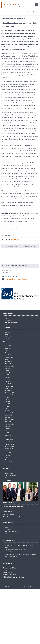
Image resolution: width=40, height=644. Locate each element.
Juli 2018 (7, 455)
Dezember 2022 (9, 362)
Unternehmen (9, 473)
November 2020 (9, 393)
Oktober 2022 (9, 364)
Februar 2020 (9, 413)
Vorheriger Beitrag (11, 246)
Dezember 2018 (9, 444)
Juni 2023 (8, 350)
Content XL (8, 339)
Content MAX (9, 336)
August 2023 (9, 346)
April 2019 (8, 435)
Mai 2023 (8, 353)
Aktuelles (7, 332)
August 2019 (9, 426)
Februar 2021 (9, 386)
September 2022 (10, 366)
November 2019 (9, 419)
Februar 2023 (9, 357)
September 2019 (10, 424)
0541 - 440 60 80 (11, 276)
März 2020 (8, 411)
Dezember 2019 (9, 417)
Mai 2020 (8, 406)
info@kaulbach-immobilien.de (16, 279)
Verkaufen (8, 478)
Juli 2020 (7, 402)
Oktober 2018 (9, 448)
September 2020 (10, 397)
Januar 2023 (8, 359)
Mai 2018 (8, 460)
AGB (6, 325)
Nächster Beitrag (30, 246)
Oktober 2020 (9, 395)
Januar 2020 (8, 415)
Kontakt (7, 318)
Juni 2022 (8, 373)
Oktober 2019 (9, 422)
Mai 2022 (8, 375)
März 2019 (8, 437)
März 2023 (8, 355)
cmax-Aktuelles (15, 239)
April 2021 (8, 382)
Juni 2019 (8, 431)
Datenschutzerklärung (11, 323)
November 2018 (9, 446)
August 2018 (9, 453)
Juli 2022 (7, 370)
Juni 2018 (8, 457)
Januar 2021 (8, 388)
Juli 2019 (7, 428)
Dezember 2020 (9, 390)
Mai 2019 (8, 433)
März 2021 (8, 384)
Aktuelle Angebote (10, 476)
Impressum (8, 320)
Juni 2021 (8, 377)
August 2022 (9, 368)
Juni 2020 (8, 404)
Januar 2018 (8, 462)
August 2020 (9, 399)
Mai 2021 (8, 379)
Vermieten (8, 480)
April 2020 (8, 408)
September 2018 (10, 451)
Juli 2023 (7, 348)
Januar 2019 (8, 442)
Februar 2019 (9, 440)
